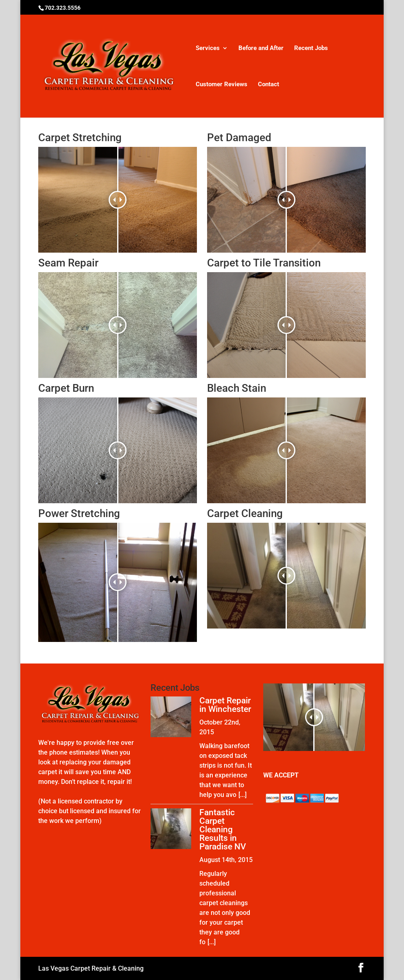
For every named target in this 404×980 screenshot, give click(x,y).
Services (208, 48)
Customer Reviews (222, 85)
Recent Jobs (311, 48)
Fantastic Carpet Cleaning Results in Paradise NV (223, 829)
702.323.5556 (63, 8)
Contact (269, 85)
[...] (242, 795)
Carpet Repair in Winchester (225, 705)
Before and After (261, 48)
